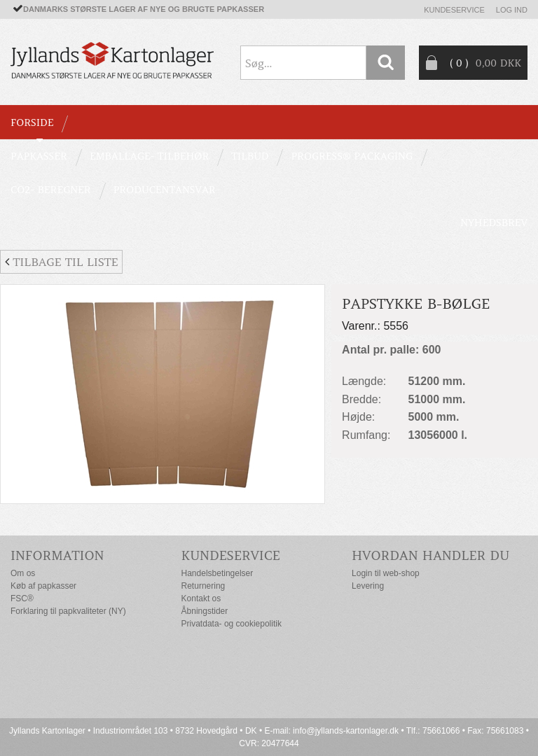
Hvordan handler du (430, 555)
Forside (32, 122)
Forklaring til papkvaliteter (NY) (68, 611)
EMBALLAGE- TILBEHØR (149, 156)
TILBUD (250, 156)
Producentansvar (165, 190)
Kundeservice (454, 10)
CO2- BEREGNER (51, 190)
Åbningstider (205, 611)
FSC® (22, 598)
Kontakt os (201, 598)
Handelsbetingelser (218, 573)
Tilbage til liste (61, 262)
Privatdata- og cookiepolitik (232, 624)
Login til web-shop (386, 573)
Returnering (204, 586)
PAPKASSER (39, 156)
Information (57, 555)
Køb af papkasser (43, 586)
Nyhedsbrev (494, 223)
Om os (23, 573)
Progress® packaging (352, 156)
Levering (368, 586)
